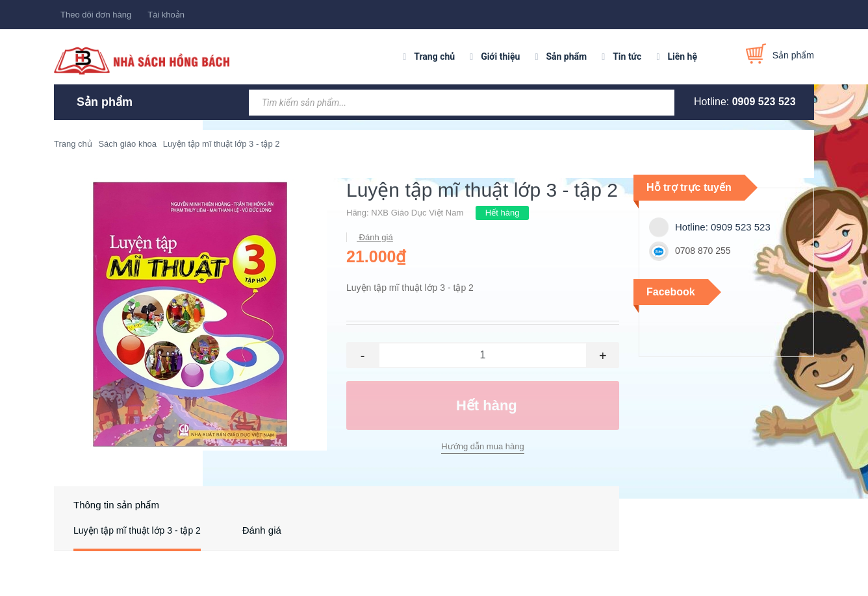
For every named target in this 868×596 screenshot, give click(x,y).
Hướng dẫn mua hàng (482, 446)
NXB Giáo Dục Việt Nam (417, 213)
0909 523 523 (764, 102)
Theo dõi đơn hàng (96, 15)
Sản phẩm (566, 56)
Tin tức (627, 56)
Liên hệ (682, 56)
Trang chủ (434, 56)
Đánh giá (375, 237)
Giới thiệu (500, 56)
